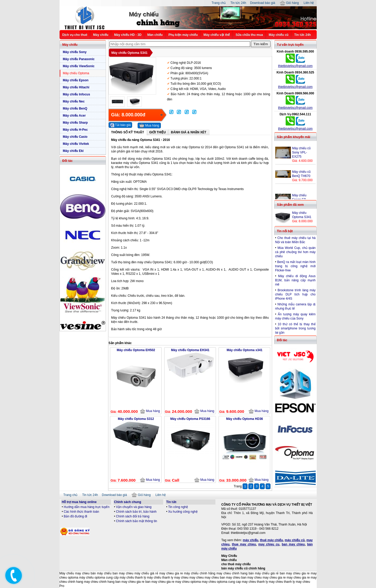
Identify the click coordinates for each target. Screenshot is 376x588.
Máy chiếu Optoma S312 (136, 419)
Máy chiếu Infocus (77, 94)
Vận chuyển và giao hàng (134, 507)
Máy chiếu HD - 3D (128, 35)
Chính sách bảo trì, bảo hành (136, 512)
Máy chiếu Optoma (76, 73)
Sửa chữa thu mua (249, 35)
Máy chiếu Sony (75, 52)
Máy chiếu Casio (75, 137)
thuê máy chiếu (272, 540)
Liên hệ (309, 3)
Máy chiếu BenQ (75, 109)
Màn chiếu (155, 35)
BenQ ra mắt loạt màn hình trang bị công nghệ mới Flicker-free (295, 266)
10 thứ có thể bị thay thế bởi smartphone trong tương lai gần (295, 328)
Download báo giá (263, 3)
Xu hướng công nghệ (183, 512)
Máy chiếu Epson (76, 80)
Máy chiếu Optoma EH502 (136, 350)
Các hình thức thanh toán (81, 512)
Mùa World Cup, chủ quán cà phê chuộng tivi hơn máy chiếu (295, 252)
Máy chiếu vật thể (217, 35)
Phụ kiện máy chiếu (183, 35)
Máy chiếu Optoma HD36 (245, 419)
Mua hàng (149, 125)
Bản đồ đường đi (75, 516)
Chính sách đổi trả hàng (133, 516)
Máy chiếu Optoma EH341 (190, 350)
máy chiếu (251, 540)
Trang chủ (219, 3)
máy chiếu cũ (295, 540)
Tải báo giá (121, 125)
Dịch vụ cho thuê (75, 35)
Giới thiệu (158, 132)
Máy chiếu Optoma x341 (245, 350)
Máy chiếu (101, 35)
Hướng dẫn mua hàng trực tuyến (87, 507)
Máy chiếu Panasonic (79, 59)
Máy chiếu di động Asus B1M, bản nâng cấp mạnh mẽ (295, 280)
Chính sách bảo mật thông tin (136, 521)
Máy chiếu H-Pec (75, 130)
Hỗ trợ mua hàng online (79, 502)
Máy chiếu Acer (74, 116)
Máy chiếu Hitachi (76, 87)
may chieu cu (269, 544)
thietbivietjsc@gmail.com (295, 66)
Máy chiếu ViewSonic (79, 66)
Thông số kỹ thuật (128, 132)
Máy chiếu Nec (74, 101)
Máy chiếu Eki (73, 151)
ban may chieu (293, 544)
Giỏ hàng (289, 3)
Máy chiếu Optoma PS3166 (190, 419)
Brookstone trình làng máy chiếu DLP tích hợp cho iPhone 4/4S (295, 294)
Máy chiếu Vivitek (76, 144)
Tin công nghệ (178, 507)
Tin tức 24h (238, 3)
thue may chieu (244, 544)
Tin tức (172, 502)
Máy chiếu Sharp (75, 123)
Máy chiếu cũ (279, 35)
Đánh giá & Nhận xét (189, 132)
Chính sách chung (128, 502)
